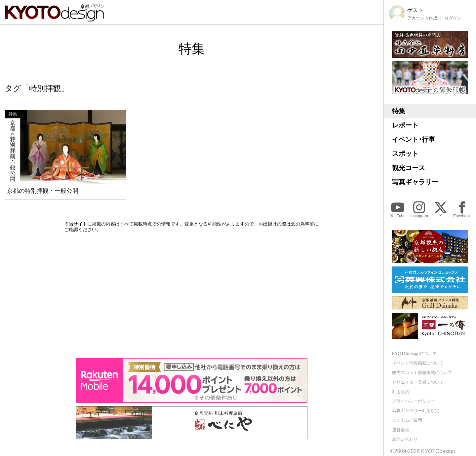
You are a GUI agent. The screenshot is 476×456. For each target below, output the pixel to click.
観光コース (409, 168)
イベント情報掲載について (418, 363)
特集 (399, 111)
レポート (405, 125)
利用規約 (401, 392)
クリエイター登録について (418, 382)
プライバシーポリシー (414, 401)
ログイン (453, 18)
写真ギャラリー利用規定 (416, 411)
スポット (405, 154)
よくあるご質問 (407, 420)
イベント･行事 (414, 139)
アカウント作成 (422, 18)
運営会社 (401, 430)
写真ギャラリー (415, 182)
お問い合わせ (405, 439)
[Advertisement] (192, 295)
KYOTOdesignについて (415, 353)
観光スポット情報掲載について (422, 373)
